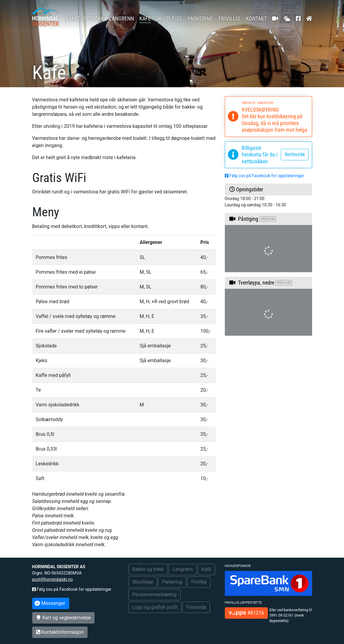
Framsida (196, 607)
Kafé (145, 18)
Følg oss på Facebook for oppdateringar (264, 176)
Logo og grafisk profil (155, 607)
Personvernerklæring (155, 595)
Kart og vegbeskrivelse (64, 618)
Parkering (200, 18)
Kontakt (256, 18)
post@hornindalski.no (53, 579)
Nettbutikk (295, 154)
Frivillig (229, 18)
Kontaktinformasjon (60, 632)
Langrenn (122, 18)
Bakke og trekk (85, 18)
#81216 (246, 613)
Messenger (50, 603)
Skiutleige (169, 18)
